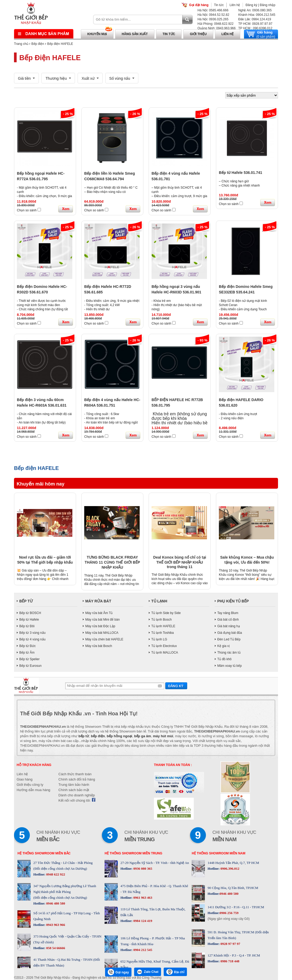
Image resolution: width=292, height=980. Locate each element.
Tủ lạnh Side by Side (166, 613)
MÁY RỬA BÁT (98, 601)
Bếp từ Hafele (29, 620)
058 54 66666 (55, 948)
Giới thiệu (198, 34)
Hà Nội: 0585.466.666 (213, 10)
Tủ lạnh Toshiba (163, 633)
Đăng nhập (268, 5)
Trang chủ (21, 44)
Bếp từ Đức (27, 646)
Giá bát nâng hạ (229, 626)
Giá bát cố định (228, 620)
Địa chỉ (175, 972)
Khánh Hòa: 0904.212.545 (257, 15)
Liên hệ (235, 5)
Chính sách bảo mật (74, 790)
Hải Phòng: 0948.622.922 (215, 24)
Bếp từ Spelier (29, 659)
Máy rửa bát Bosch (99, 646)
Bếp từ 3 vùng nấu (32, 633)
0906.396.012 (230, 869)
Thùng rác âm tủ (229, 653)
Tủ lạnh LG (159, 639)
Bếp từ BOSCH (30, 613)
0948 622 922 (55, 874)
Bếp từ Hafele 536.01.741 (241, 173)
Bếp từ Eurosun (30, 666)
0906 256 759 (229, 913)
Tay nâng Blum (228, 613)
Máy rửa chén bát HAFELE (104, 639)
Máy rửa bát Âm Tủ (99, 613)
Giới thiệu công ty (30, 785)
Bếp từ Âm (27, 653)
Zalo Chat (148, 972)
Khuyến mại (97, 34)
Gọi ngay (118, 972)
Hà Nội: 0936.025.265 (213, 19)
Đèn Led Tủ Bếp (229, 639)
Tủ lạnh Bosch (161, 620)
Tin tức (219, 5)
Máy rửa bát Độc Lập (100, 626)
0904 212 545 (142, 950)
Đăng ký (251, 5)
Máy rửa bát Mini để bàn (102, 620)
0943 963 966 (55, 925)
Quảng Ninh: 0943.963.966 (216, 28)
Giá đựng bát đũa (230, 633)
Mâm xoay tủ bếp (230, 666)
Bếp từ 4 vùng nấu (32, 639)
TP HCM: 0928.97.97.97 (255, 24)
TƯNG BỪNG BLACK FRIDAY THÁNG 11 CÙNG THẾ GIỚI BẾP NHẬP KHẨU (112, 562)
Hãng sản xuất (135, 34)
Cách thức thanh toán (75, 774)
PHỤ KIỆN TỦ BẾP (233, 601)
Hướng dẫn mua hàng (33, 790)
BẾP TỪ (26, 601)
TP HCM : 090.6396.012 (255, 28)
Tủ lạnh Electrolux (164, 646)
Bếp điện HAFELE (60, 44)
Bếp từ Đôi (27, 626)
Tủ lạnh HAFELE (163, 626)
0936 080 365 (142, 869)
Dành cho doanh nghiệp (77, 795)
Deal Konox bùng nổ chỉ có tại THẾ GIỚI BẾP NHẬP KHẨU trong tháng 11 (180, 562)
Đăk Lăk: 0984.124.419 (255, 19)
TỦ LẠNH (159, 601)
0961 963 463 (142, 898)
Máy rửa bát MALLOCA (102, 633)
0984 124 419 (142, 921)
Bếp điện (38, 44)
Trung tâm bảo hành (74, 785)
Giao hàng (25, 779)
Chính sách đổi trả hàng (77, 779)
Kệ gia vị (223, 646)
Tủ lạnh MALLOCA (165, 653)
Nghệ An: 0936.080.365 (255, 10)
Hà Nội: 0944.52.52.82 (213, 15)
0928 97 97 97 (230, 944)
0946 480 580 (55, 903)
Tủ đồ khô (224, 659)
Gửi (176, 686)
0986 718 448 (230, 961)
